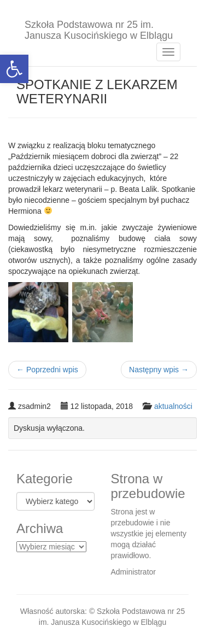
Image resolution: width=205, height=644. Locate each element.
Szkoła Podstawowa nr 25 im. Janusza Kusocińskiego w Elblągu (99, 29)
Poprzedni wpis (47, 370)
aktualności (173, 406)
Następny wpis (159, 370)
